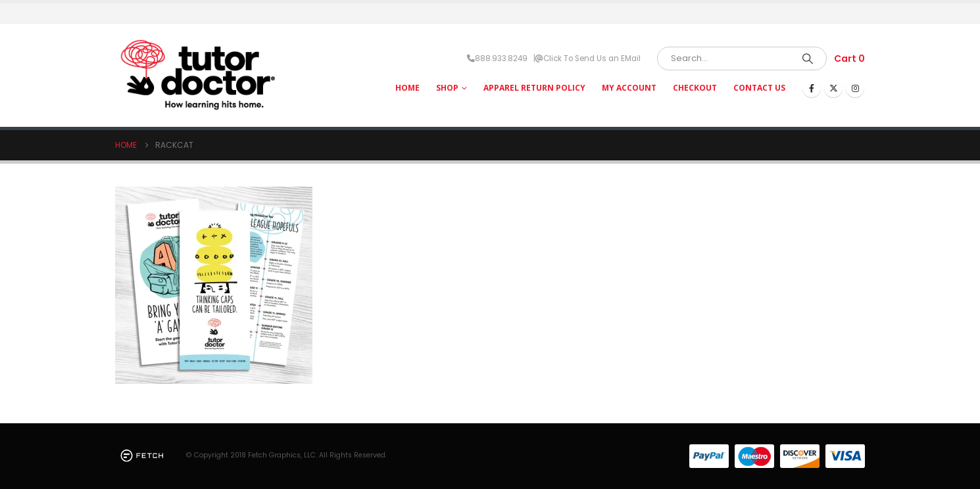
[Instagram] (855, 88)
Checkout (695, 88)
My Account (629, 88)
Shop (447, 88)
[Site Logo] (197, 75)
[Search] (808, 58)
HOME (407, 88)
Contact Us (759, 88)
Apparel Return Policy (534, 88)
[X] (833, 88)
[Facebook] (812, 88)
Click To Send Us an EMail (592, 58)
